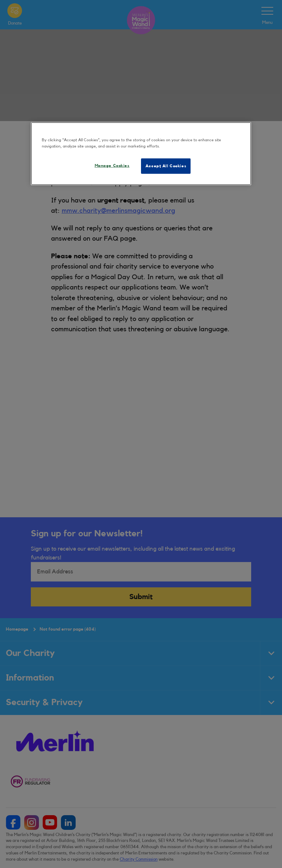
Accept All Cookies (166, 166)
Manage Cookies (112, 166)
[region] (141, 154)
